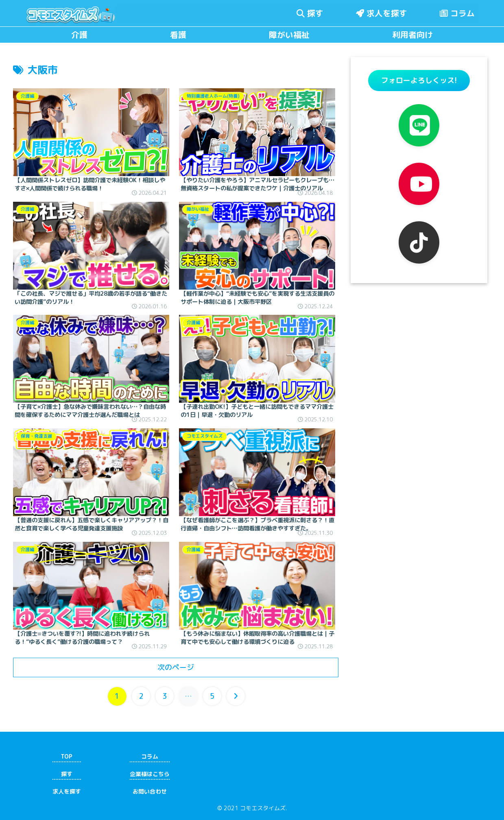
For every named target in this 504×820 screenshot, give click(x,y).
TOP (67, 756)
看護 (178, 35)
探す (310, 13)
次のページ (176, 667)
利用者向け (412, 35)
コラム (457, 13)
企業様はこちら (150, 774)
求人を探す (382, 13)
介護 (79, 35)
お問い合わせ (150, 792)
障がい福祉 (289, 35)
